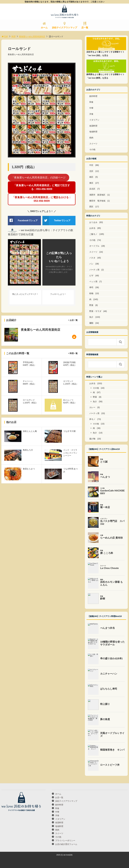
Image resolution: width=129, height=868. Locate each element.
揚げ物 (92, 439)
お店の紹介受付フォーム (66, 844)
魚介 (91, 317)
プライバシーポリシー (65, 841)
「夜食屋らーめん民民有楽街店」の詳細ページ (39, 178)
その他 (92, 149)
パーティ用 (94, 270)
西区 (91, 207)
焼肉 (91, 138)
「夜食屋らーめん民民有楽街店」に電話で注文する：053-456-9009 (42, 187)
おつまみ (93, 222)
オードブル (94, 246)
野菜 (91, 305)
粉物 (91, 293)
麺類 (91, 323)
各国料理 (93, 126)
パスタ (92, 258)
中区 (91, 165)
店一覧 (85, 28)
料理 (14, 36)
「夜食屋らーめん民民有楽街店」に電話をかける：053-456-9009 (42, 199)
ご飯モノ (93, 234)
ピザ (91, 276)
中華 (91, 108)
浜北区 (92, 189)
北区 (91, 171)
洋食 (91, 114)
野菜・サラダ (95, 311)
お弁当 (92, 228)
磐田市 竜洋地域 (97, 201)
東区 (91, 183)
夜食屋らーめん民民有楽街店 (32, 36)
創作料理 (93, 96)
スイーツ (93, 144)
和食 (91, 102)
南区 (91, 177)
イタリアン (94, 120)
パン (91, 264)
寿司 (91, 287)
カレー (92, 407)
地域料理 (93, 132)
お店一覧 (74, 320)
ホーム (44, 28)
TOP (5, 36)
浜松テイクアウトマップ (64, 28)
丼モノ (92, 419)
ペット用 (93, 282)
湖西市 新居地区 (97, 195)
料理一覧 (74, 353)
